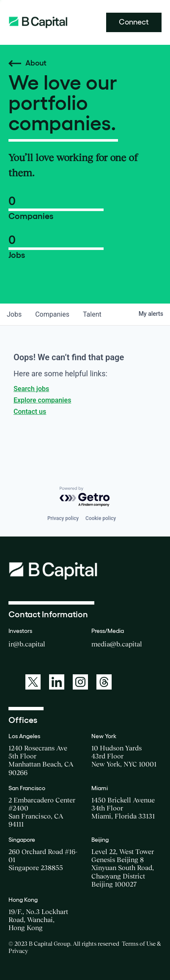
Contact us (30, 412)
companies (52, 314)
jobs (14, 314)
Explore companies (42, 400)
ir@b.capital (27, 644)
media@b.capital (117, 644)
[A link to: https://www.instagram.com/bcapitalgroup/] (80, 682)
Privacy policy (63, 518)
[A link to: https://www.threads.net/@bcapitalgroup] (104, 682)
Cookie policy (101, 518)
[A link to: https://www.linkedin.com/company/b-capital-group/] (57, 682)
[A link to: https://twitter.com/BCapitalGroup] (33, 682)
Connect (134, 22)
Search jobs (31, 389)
